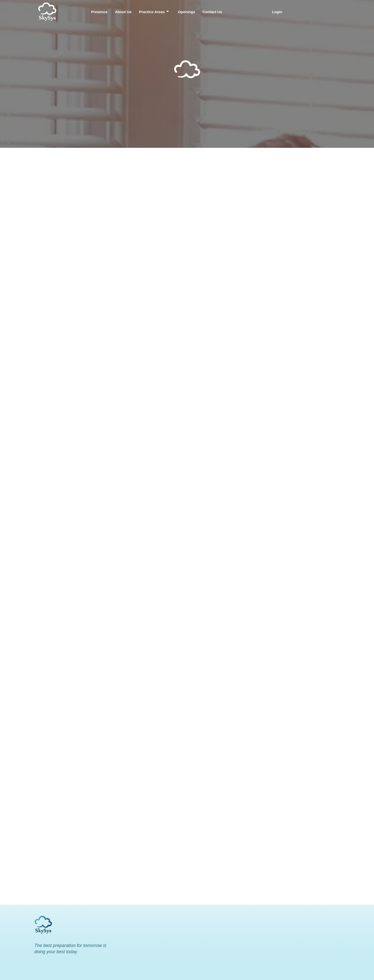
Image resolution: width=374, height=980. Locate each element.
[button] (278, 12)
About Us (123, 12)
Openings (187, 12)
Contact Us (212, 12)
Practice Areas (154, 12)
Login (277, 12)
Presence (99, 12)
